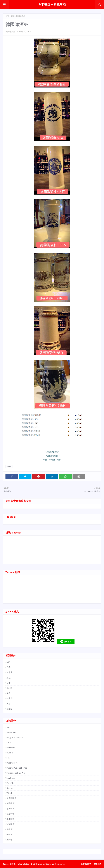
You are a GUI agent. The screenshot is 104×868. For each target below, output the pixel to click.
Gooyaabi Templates (55, 864)
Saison (10, 788)
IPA (8, 758)
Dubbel (10, 753)
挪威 (9, 678)
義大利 (10, 698)
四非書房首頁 (86, 864)
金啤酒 (10, 835)
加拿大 (10, 672)
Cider (9, 743)
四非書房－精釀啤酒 (52, 4)
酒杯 (13, 16)
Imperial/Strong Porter (17, 768)
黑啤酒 (10, 840)
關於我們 (98, 864)
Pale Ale (10, 783)
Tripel (9, 793)
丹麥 (9, 667)
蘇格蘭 (10, 709)
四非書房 (11, 32)
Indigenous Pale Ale (16, 773)
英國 (9, 704)
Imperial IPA (12, 763)
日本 (9, 683)
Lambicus (11, 778)
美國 (9, 693)
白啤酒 (10, 829)
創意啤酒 (10, 803)
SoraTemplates (22, 864)
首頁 (7, 16)
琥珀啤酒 (10, 824)
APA (8, 727)
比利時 (10, 688)
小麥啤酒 (10, 809)
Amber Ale (11, 732)
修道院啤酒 (11, 798)
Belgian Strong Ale (15, 738)
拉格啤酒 (10, 814)
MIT (8, 662)
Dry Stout (11, 748)
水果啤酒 (10, 819)
